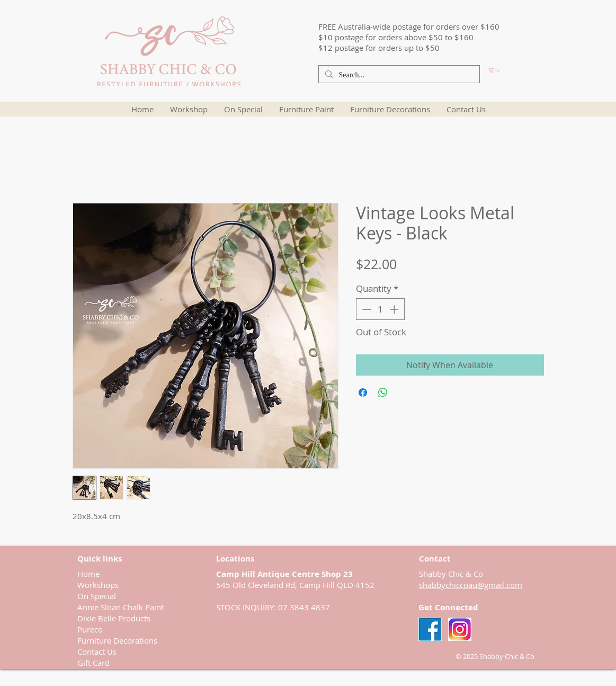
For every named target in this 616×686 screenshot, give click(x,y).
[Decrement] (365, 309)
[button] (512, 70)
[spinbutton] (380, 309)
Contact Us (97, 652)
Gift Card (93, 663)
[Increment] (395, 309)
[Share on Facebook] (363, 393)
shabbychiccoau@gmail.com (471, 585)
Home (88, 574)
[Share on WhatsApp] (383, 393)
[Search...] (398, 75)
